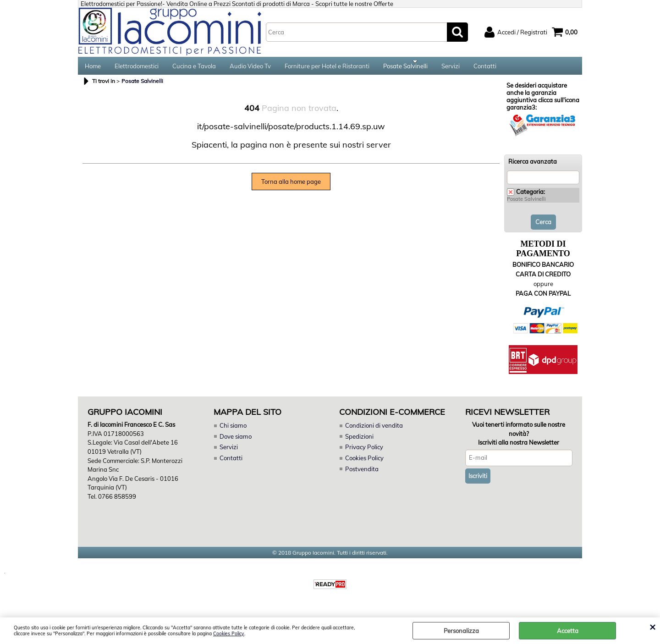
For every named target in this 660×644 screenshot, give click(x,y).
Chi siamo (233, 431)
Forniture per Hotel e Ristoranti (327, 69)
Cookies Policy (229, 634)
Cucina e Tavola (194, 69)
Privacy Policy (364, 452)
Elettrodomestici (137, 69)
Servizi (451, 69)
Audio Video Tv (250, 69)
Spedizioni (359, 442)
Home (93, 69)
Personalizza (461, 631)
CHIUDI (652, 627)
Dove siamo (235, 442)
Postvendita (362, 474)
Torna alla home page (291, 187)
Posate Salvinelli (405, 69)
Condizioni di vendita (374, 431)
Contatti (485, 69)
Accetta (568, 631)
